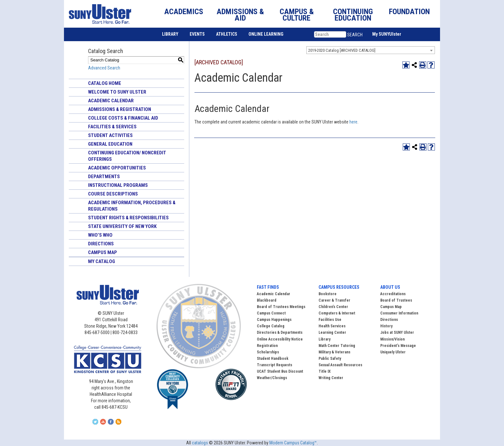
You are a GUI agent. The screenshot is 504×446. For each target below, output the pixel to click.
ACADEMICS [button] (184, 12)
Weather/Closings (272, 378)
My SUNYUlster (387, 34)
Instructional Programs (118, 185)
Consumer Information (399, 313)
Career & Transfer (334, 300)
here (353, 122)
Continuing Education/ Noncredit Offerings (127, 156)
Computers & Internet (337, 313)
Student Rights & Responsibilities (128, 218)
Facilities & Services (112, 127)
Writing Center (331, 378)
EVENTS (197, 34)
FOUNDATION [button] (409, 12)
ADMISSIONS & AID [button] (240, 15)
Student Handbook (273, 359)
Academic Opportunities (117, 168)
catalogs (200, 443)
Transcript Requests (274, 365)
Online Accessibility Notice (280, 339)
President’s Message (398, 346)
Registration (267, 346)
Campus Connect (271, 313)
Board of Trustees (396, 300)
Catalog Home (105, 83)
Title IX (325, 371)
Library (324, 339)
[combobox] (371, 50)
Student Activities (110, 135)
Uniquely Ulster (393, 352)
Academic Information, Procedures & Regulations (132, 206)
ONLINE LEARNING (266, 34)
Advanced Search (104, 68)
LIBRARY (170, 34)
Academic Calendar (111, 101)
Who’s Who (100, 235)
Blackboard (267, 300)
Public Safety (330, 359)
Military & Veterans (334, 352)
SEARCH (355, 35)
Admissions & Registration (120, 109)
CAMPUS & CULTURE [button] (297, 15)
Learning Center (332, 332)
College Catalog (271, 326)
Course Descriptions (113, 194)
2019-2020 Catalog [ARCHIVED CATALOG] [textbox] (342, 50)
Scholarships (268, 352)
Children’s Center (333, 307)
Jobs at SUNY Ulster (397, 332)
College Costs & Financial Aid (123, 118)
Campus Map (103, 252)
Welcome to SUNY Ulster (117, 92)
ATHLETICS (227, 34)
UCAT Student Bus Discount (280, 371)
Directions (101, 244)
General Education (110, 144)
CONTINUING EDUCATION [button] (353, 15)
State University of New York (122, 226)
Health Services (332, 326)
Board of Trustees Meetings (281, 307)
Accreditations (393, 294)
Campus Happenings (274, 320)
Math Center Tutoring (337, 346)
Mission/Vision (392, 339)
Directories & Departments (280, 332)
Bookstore (328, 294)
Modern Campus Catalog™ (293, 443)
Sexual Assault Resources (340, 365)
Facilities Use (330, 320)
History (386, 326)
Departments (104, 177)
